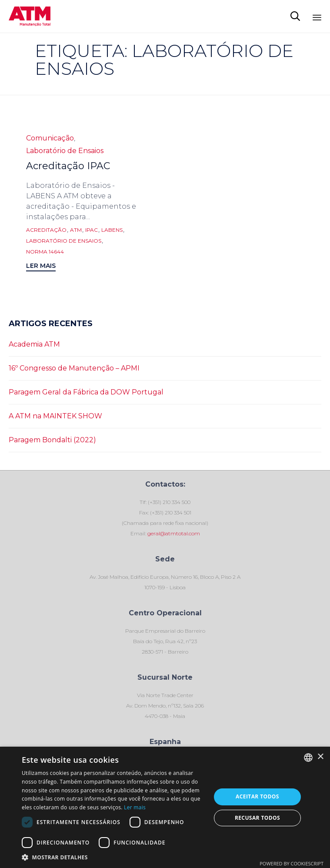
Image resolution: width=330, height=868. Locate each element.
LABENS (112, 230)
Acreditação (46, 230)
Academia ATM (34, 344)
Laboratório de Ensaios (65, 151)
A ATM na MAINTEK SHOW (55, 416)
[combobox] (308, 758)
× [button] (320, 757)
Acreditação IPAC (68, 166)
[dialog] (165, 807)
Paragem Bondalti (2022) (52, 440)
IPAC (92, 230)
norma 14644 (45, 252)
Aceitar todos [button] (257, 796)
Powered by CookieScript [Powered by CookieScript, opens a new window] (292, 863)
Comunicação (50, 138)
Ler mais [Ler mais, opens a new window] (135, 807)
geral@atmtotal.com (173, 533)
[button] (41, 267)
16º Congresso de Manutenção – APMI (74, 368)
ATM (76, 230)
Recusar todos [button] (257, 818)
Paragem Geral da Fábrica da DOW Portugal (86, 392)
